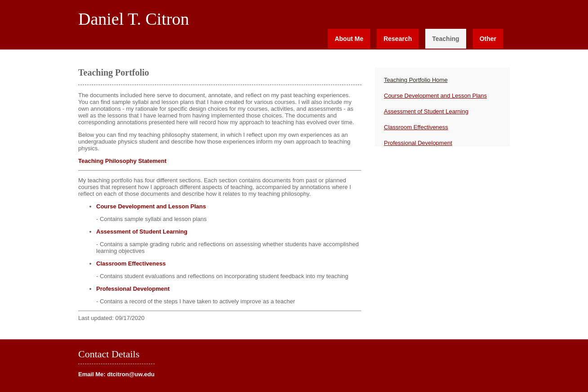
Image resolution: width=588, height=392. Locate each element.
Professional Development (133, 289)
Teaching (445, 39)
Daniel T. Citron (134, 19)
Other (488, 39)
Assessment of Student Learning (142, 232)
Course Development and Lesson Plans (151, 206)
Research (398, 39)
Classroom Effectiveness (131, 264)
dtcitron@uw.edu (131, 374)
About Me (349, 39)
